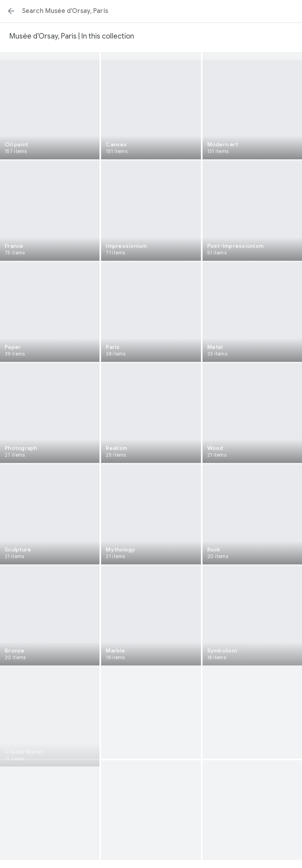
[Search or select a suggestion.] (151, 11)
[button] (11, 11)
